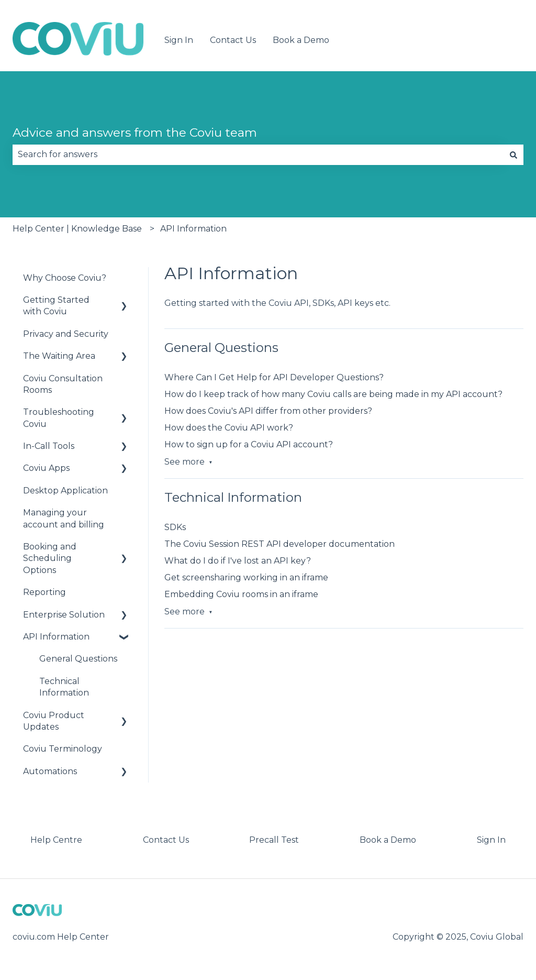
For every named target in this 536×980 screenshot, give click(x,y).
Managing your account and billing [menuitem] (64, 518)
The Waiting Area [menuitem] (59, 356)
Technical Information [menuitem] (64, 687)
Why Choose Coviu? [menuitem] (65, 278)
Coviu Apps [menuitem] (46, 468)
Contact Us (233, 40)
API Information (193, 229)
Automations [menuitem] (50, 771)
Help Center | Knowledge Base (77, 229)
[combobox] (258, 155)
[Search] (513, 155)
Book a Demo (301, 40)
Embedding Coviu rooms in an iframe (241, 594)
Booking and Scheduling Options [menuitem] (50, 558)
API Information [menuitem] (56, 637)
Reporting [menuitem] (44, 592)
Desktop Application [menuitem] (65, 491)
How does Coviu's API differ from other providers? (268, 411)
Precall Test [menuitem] (274, 840)
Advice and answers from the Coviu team (135, 133)
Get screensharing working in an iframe (246, 577)
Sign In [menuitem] (491, 840)
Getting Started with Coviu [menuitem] (56, 306)
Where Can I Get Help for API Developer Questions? (274, 377)
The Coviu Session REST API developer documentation (280, 544)
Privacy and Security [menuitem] (66, 334)
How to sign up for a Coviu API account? (249, 444)
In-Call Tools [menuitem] (49, 446)
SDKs (175, 527)
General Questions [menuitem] (78, 659)
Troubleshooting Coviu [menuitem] (59, 418)
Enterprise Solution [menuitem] (64, 615)
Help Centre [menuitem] (56, 840)
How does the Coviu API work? (229, 428)
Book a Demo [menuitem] (388, 840)
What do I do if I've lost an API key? (238, 561)
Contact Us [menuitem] (166, 840)
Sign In (179, 40)
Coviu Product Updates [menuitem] (54, 721)
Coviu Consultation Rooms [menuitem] (63, 384)
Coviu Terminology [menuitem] (63, 749)
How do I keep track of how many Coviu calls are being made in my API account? (333, 394)
